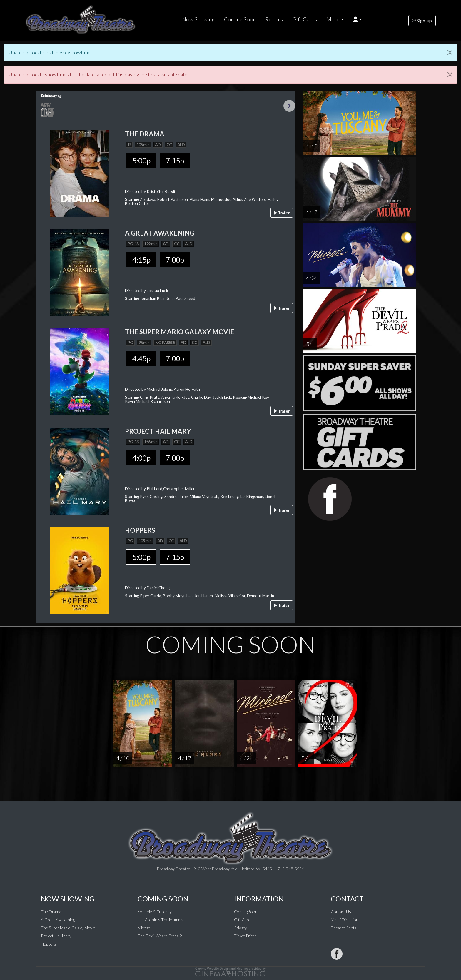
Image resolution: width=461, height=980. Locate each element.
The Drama (51, 912)
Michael (144, 928)
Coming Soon (240, 19)
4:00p (141, 458)
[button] (358, 19)
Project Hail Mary (56, 936)
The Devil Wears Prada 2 (160, 936)
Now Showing (198, 19)
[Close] (450, 52)
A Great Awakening (58, 920)
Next (289, 106)
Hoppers (49, 944)
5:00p (141, 161)
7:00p (175, 260)
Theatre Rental (344, 928)
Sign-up (422, 20)
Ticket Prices (245, 936)
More (333, 19)
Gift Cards (305, 19)
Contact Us (341, 912)
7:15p (175, 161)
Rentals (274, 19)
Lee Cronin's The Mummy (161, 920)
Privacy (240, 928)
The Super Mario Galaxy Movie (68, 928)
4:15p (141, 260)
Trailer (282, 213)
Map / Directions (346, 920)
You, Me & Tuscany (155, 912)
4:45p (141, 358)
